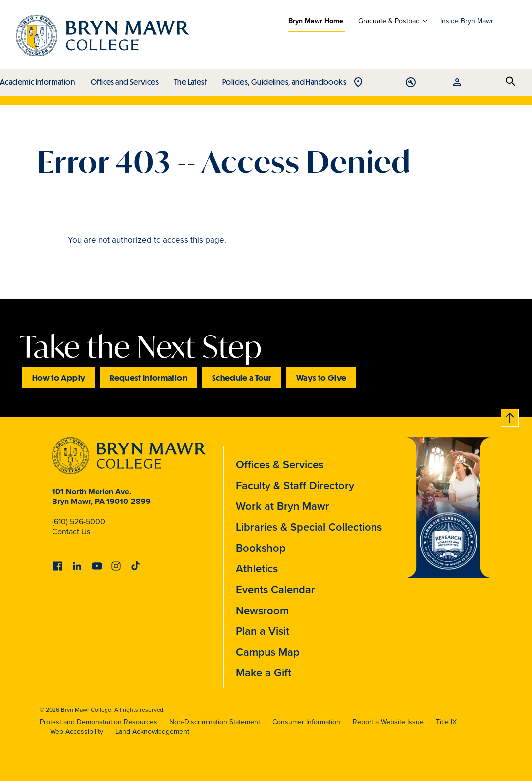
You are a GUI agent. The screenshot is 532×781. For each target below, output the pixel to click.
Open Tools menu (464, 83)
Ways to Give (321, 377)
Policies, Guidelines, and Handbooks (281, 79)
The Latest (188, 79)
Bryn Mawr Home (316, 21)
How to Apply (59, 377)
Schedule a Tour (242, 377)
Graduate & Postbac (389, 21)
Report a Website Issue (388, 722)
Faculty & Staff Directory (295, 485)
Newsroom (262, 610)
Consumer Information (306, 722)
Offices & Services (280, 465)
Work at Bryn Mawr (283, 506)
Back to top (509, 416)
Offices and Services (123, 79)
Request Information (149, 377)
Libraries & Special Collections (309, 527)
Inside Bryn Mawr (467, 21)
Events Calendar (275, 589)
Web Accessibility (77, 732)
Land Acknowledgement (152, 732)
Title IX (446, 722)
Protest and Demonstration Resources (98, 722)
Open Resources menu (488, 83)
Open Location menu (440, 83)
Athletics (257, 569)
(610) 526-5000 (79, 522)
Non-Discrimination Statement (215, 722)
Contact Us (71, 531)
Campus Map (268, 652)
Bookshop (261, 548)
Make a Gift (264, 673)
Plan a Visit (263, 631)
